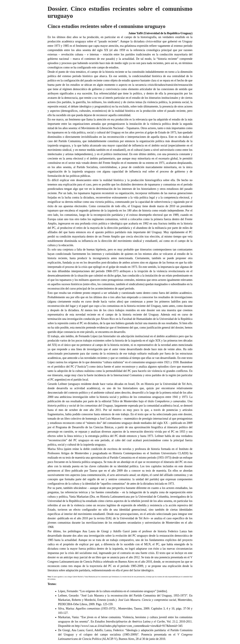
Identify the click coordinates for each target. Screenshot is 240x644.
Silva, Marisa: (87, 609)
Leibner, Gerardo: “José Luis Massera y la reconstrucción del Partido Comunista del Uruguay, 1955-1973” (123, 596)
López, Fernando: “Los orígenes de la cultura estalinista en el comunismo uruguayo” (107, 591)
